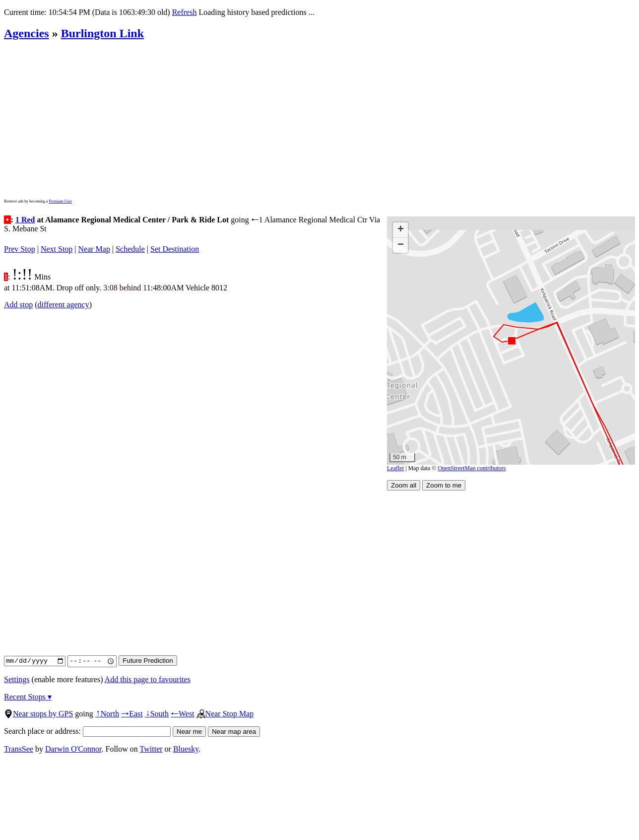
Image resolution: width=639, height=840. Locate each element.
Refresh (185, 12)
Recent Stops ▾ (28, 697)
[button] (511, 340)
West (183, 714)
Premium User (60, 201)
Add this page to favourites (148, 679)
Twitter (151, 749)
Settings (17, 679)
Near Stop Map (225, 714)
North (107, 714)
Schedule (130, 249)
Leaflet (395, 468)
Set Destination (175, 249)
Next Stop (57, 249)
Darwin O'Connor (73, 749)
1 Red (25, 220)
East (132, 714)
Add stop (18, 305)
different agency (64, 305)
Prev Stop (20, 249)
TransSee (19, 749)
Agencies (27, 33)
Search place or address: (87, 731)
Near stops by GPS (38, 714)
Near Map (94, 249)
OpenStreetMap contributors (472, 468)
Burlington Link (102, 33)
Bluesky (186, 749)
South (157, 714)
